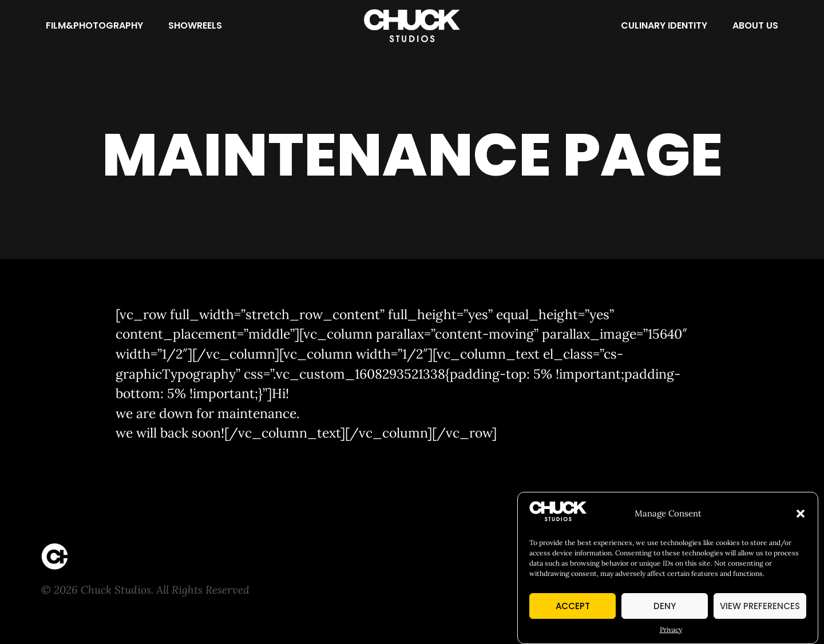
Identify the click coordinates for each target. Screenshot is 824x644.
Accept (573, 609)
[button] (801, 517)
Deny (665, 609)
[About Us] (755, 26)
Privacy (671, 633)
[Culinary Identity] (664, 26)
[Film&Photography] (94, 26)
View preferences (760, 609)
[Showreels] (195, 26)
